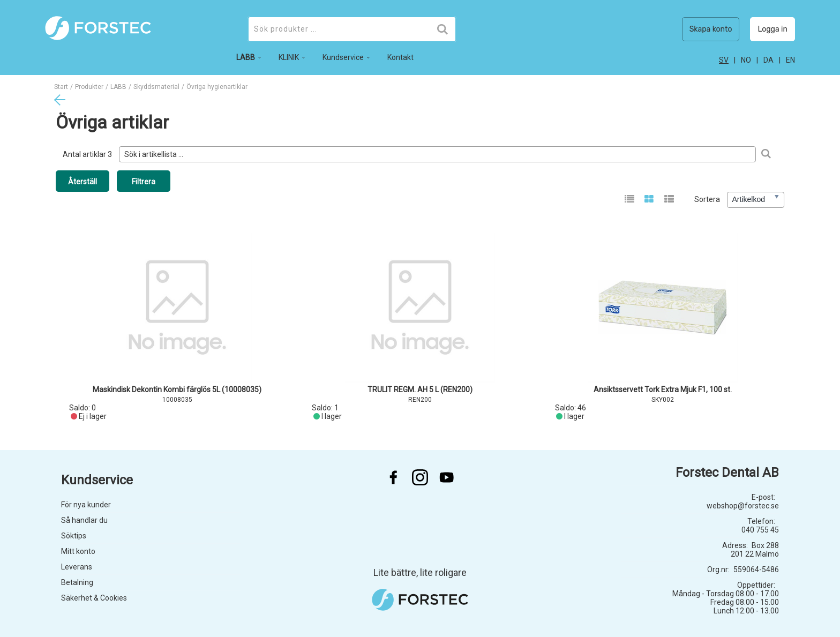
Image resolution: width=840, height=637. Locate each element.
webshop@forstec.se (743, 506)
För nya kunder (86, 505)
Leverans (77, 567)
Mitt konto (78, 551)
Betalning (77, 582)
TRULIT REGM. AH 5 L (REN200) (420, 389)
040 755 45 (760, 530)
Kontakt (400, 57)
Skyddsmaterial (156, 87)
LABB (118, 87)
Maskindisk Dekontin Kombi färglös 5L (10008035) (177, 389)
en (790, 60)
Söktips (74, 536)
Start (61, 87)
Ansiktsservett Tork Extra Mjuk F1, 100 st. (663, 389)
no (746, 60)
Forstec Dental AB (727, 473)
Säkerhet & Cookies (94, 598)
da (768, 60)
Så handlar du (84, 520)
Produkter (89, 87)
